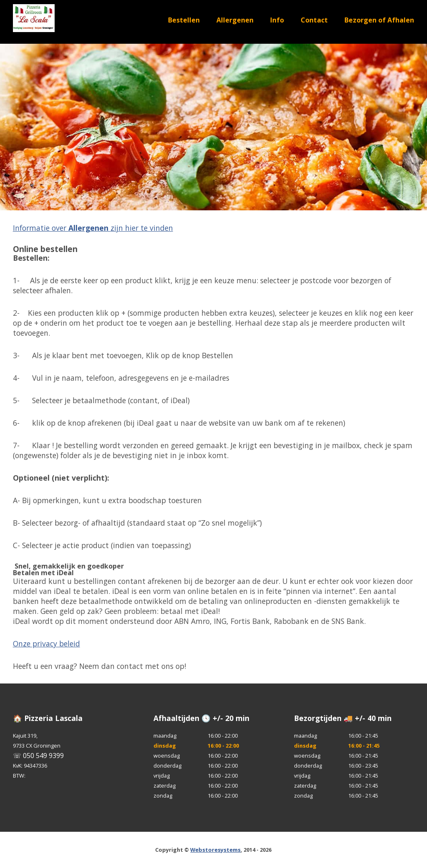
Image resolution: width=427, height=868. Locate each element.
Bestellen (184, 20)
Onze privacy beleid (46, 644)
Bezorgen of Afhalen (379, 20)
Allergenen (235, 20)
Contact (314, 20)
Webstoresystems (215, 850)
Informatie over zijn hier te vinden (93, 228)
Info (277, 20)
